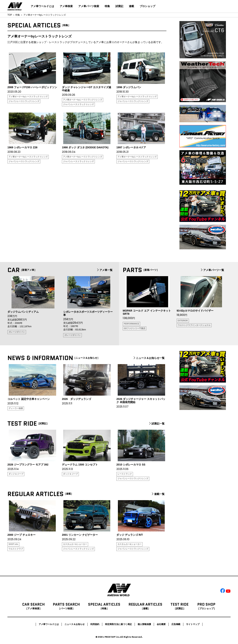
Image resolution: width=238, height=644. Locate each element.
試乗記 (119, 6)
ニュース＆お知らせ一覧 (149, 358)
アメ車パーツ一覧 (212, 270)
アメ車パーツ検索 (89, 6)
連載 (131, 6)
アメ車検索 (66, 6)
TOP (10, 15)
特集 (107, 6)
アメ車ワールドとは (42, 6)
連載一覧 (158, 494)
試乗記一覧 (156, 424)
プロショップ (147, 6)
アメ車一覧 (104, 270)
